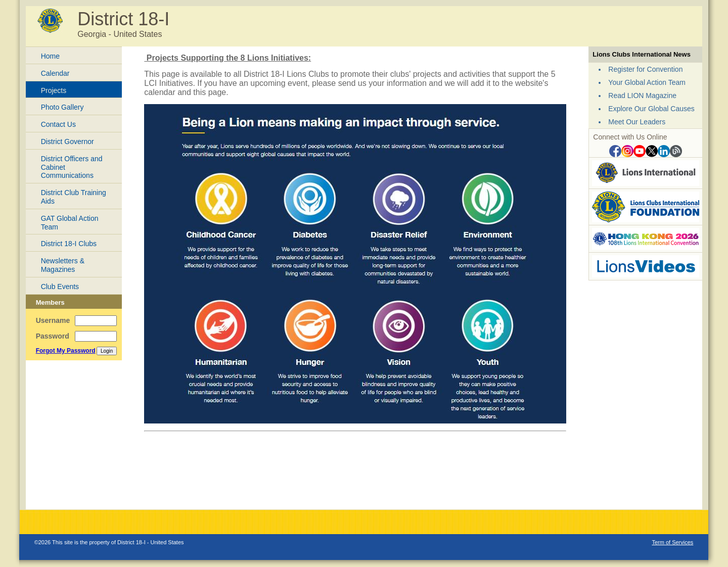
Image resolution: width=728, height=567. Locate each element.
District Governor (67, 141)
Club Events (60, 287)
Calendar (55, 73)
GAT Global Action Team (70, 223)
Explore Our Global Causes (651, 109)
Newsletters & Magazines (63, 265)
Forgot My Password (66, 351)
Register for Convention (645, 69)
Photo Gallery (62, 107)
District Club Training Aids (74, 197)
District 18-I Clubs (69, 244)
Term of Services (672, 542)
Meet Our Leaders (637, 122)
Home (50, 56)
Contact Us (58, 124)
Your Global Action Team (647, 82)
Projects (54, 90)
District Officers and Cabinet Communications (72, 167)
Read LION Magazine (642, 96)
